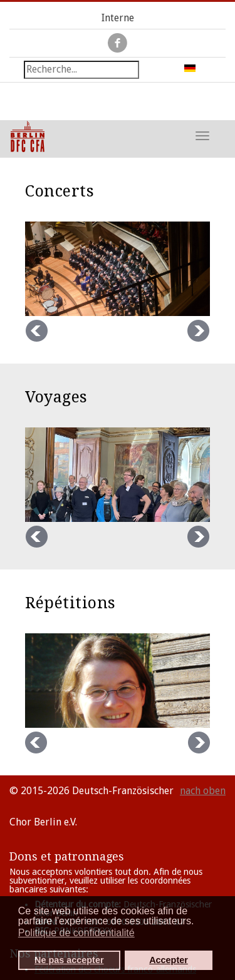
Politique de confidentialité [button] (76, 933)
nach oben (203, 791)
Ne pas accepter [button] (69, 960)
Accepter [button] (169, 960)
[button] (198, 922)
